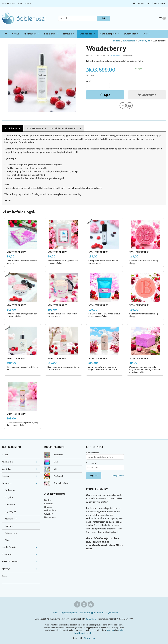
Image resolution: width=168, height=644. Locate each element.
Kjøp (105, 95)
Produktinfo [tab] (11, 128)
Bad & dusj (50, 34)
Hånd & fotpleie (108, 34)
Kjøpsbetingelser (69, 613)
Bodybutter (10, 490)
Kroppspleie (86, 34)
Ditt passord (92, 463)
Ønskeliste (147, 95)
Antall (89, 81)
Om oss (48, 507)
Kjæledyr (6, 569)
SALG (5, 576)
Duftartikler (130, 34)
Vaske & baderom (10, 562)
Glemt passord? (117, 476)
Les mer (111, 630)
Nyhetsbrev (112, 613)
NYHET (15, 34)
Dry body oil (10, 512)
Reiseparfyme (11, 533)
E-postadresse (93, 453)
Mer (145, 34)
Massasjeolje (11, 519)
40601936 (91, 619)
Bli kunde (49, 504)
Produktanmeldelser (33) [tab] (65, 128)
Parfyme (9, 526)
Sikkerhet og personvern (92, 613)
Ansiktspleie (30, 34)
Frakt (55, 613)
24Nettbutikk (89, 638)
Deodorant (10, 505)
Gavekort (49, 514)
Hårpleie (67, 34)
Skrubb (8, 540)
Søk (103, 18)
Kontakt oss (50, 517)
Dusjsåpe (9, 497)
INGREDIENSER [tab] (34, 128)
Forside (117, 41)
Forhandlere (50, 510)
